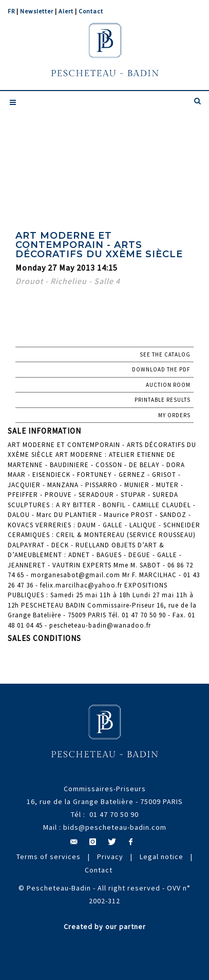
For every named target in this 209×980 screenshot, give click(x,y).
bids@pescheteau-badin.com (115, 827)
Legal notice (161, 857)
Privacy (110, 857)
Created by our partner (105, 926)
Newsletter (37, 11)
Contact (91, 11)
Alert (66, 11)
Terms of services (49, 857)
